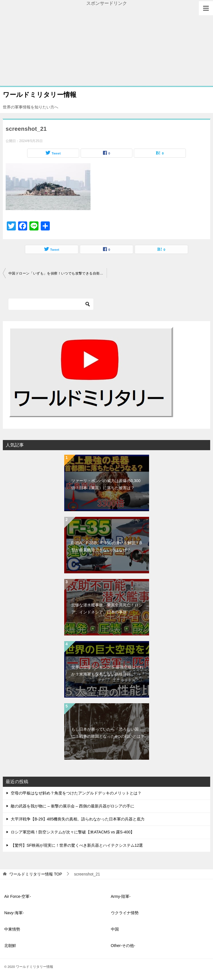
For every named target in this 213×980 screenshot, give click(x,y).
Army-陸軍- (121, 896)
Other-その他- (123, 946)
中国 (115, 929)
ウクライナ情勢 (125, 913)
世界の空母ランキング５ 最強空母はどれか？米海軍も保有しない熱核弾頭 (107, 671)
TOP (36, 874)
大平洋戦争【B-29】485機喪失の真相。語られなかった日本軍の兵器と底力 (78, 819)
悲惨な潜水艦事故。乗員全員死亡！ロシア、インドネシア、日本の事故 (107, 608)
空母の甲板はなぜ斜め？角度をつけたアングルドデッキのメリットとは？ (76, 793)
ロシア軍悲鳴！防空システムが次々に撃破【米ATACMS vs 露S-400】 (73, 832)
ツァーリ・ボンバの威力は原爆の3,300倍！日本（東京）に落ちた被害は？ (106, 484)
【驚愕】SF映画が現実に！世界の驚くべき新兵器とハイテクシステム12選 (77, 845)
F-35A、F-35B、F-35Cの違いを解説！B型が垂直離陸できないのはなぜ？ (107, 546)
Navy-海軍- (14, 913)
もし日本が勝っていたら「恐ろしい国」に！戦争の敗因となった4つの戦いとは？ (108, 733)
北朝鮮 (10, 946)
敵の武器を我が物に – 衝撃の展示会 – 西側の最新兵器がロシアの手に (73, 806)
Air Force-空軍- (18, 896)
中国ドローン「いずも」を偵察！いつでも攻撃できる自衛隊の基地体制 (58, 273)
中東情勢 (12, 929)
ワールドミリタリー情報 (40, 94)
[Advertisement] (107, 46)
